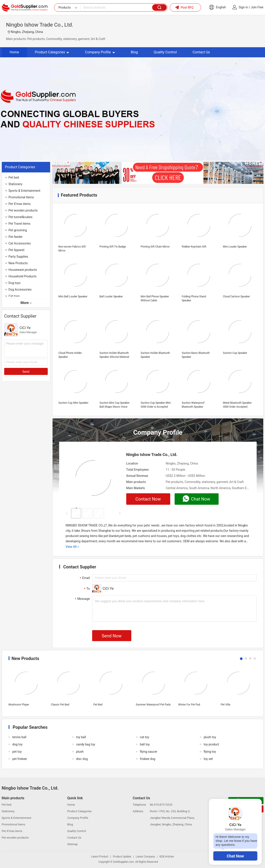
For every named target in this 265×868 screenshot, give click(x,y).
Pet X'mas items (20, 204)
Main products (136, 482)
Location (132, 463)
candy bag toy (86, 744)
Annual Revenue (137, 476)
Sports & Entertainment (25, 191)
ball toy (145, 744)
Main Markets (136, 488)
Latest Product (100, 857)
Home (14, 52)
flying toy (210, 752)
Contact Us (201, 52)
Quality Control (165, 52)
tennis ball (19, 737)
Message (82, 599)
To (86, 589)
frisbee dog (148, 759)
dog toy (17, 744)
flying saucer (149, 752)
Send (26, 372)
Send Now (111, 636)
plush (80, 752)
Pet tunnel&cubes (21, 217)
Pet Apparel (16, 250)
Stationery (16, 184)
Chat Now (235, 856)
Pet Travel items (20, 224)
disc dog (82, 759)
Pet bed (14, 177)
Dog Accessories (20, 289)
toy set (208, 759)
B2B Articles (167, 857)
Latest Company (145, 857)
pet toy (17, 752)
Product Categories (52, 52)
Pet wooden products (23, 210)
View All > (72, 547)
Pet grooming (18, 230)
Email (84, 578)
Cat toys (14, 296)
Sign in (243, 7)
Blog (134, 52)
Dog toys (15, 283)
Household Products (23, 276)
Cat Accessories (20, 243)
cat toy (144, 737)
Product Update (122, 857)
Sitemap (73, 844)
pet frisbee (20, 759)
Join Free (257, 7)
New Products (18, 263)
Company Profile (100, 52)
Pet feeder (16, 237)
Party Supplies (18, 257)
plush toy (210, 737)
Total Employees (138, 470)
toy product (211, 744)
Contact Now (148, 499)
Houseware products (23, 270)
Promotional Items (21, 197)
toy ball (81, 737)
